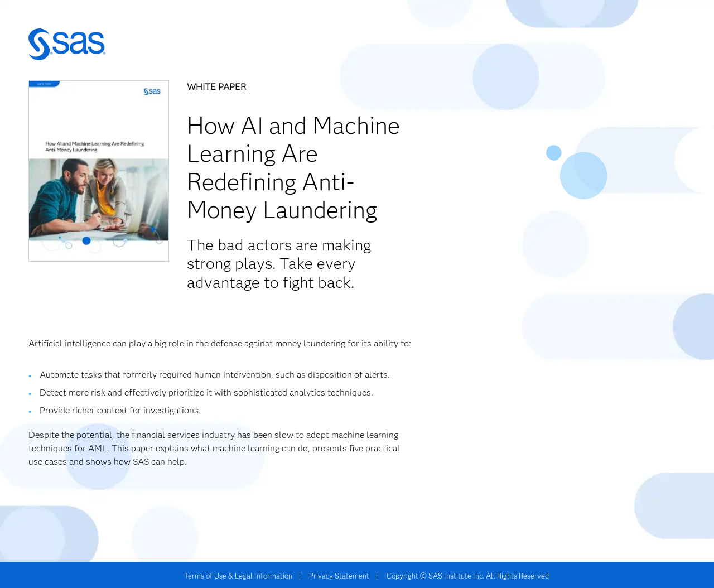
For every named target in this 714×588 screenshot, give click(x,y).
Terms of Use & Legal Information (238, 576)
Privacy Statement (339, 576)
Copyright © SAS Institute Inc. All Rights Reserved (468, 576)
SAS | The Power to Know (67, 45)
